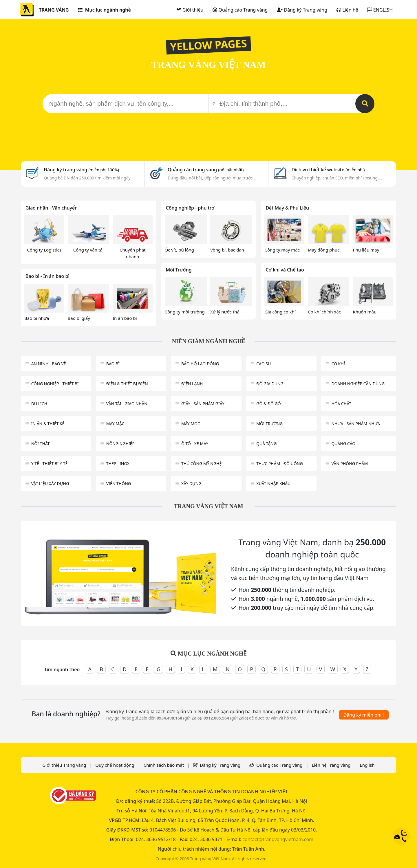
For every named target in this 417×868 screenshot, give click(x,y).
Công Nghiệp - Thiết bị (55, 384)
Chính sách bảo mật (164, 765)
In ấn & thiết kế (48, 424)
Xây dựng (191, 483)
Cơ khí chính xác (324, 312)
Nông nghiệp (120, 444)
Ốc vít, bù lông (179, 250)
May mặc (115, 424)
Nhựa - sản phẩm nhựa (356, 424)
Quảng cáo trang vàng (206, 170)
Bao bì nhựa (37, 318)
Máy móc (191, 424)
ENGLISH (380, 10)
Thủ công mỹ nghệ (201, 464)
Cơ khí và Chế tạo (285, 270)
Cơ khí (338, 364)
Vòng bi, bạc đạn (227, 250)
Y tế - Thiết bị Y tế (50, 464)
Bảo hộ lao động (200, 364)
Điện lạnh (192, 384)
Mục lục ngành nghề (105, 10)
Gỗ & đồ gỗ (269, 404)
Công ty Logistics (44, 250)
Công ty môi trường (185, 312)
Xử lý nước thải (225, 312)
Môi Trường (179, 270)
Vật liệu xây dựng (50, 483)
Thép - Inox (118, 464)
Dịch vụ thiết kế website (328, 170)
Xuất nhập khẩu (273, 483)
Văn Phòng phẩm (350, 464)
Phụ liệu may (366, 250)
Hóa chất (341, 404)
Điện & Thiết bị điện (127, 384)
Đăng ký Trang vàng (302, 10)
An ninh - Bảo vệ (49, 364)
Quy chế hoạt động (115, 765)
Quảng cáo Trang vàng (240, 10)
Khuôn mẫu (365, 312)
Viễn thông (119, 483)
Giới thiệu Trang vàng (64, 765)
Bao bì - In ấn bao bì (47, 276)
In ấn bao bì (125, 318)
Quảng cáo (343, 444)
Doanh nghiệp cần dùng (358, 384)
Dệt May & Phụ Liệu (287, 208)
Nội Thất (41, 444)
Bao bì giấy (79, 318)
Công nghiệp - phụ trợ (190, 208)
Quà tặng (266, 444)
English (367, 765)
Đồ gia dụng (270, 384)
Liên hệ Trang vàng (331, 765)
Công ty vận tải (88, 250)
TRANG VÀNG (54, 10)
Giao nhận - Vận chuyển (52, 208)
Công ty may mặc (282, 250)
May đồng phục (324, 250)
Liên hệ (347, 10)
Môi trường (269, 424)
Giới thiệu (190, 10)
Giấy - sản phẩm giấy (203, 404)
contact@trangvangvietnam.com (278, 839)
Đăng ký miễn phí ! (364, 715)
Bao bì (113, 364)
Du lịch (39, 404)
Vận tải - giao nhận (127, 404)
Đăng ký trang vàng (81, 170)
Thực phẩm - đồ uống (280, 464)
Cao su (264, 364)
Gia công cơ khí (280, 312)
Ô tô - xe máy (195, 444)
